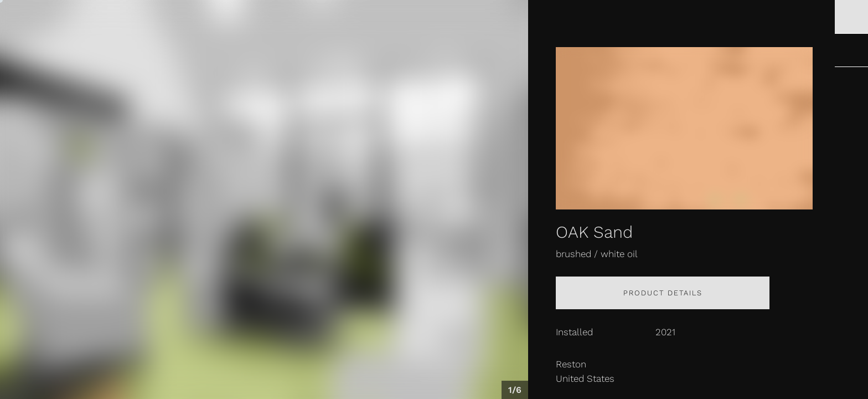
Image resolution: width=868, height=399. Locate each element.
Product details (663, 293)
